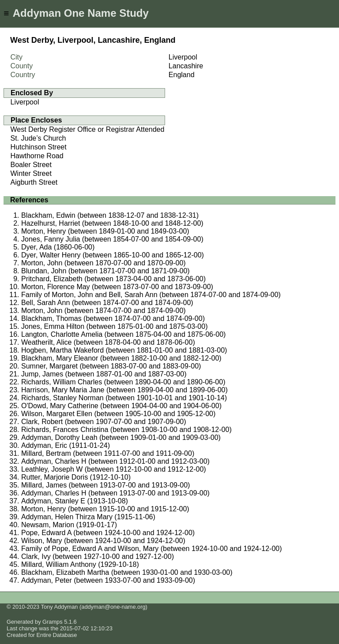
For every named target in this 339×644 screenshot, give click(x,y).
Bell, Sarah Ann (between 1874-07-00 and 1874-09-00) (107, 303)
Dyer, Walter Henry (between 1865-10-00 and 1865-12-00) (113, 255)
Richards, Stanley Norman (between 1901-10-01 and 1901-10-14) (124, 398)
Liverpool (25, 102)
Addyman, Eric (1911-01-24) (66, 445)
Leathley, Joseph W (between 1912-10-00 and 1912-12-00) (114, 469)
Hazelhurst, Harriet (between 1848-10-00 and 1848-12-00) (112, 223)
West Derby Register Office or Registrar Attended (88, 129)
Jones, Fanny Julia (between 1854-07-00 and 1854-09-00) (112, 239)
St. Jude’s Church (38, 138)
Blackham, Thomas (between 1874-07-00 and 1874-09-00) (113, 318)
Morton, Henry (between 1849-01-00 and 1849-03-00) (105, 231)
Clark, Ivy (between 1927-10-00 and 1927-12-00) (98, 557)
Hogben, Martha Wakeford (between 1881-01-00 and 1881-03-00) (124, 350)
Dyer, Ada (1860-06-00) (58, 247)
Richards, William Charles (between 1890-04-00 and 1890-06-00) (123, 382)
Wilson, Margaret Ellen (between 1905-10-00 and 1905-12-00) (118, 414)
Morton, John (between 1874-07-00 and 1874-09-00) (104, 311)
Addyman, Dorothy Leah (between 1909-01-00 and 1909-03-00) (121, 437)
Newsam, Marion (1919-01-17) (69, 525)
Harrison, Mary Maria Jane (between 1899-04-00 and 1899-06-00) (124, 390)
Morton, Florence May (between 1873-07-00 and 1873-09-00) (117, 287)
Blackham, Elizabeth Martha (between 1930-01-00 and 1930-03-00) (127, 572)
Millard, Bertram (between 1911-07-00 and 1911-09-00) (108, 453)
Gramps (53, 622)
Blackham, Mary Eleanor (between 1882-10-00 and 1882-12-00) (121, 358)
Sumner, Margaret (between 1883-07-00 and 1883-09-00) (111, 366)
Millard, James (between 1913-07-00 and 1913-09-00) (105, 485)
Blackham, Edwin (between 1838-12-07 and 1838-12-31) (110, 215)
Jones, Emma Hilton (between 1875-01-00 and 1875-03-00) (114, 326)
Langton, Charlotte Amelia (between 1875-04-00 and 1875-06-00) (123, 334)
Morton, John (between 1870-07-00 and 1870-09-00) (104, 263)
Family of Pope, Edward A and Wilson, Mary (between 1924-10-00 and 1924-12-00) (152, 549)
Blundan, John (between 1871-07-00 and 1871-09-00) (105, 271)
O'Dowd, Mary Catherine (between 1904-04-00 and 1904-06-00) (121, 406)
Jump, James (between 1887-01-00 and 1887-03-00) (104, 374)
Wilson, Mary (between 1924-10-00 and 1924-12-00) (103, 541)
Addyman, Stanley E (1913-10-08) (75, 501)
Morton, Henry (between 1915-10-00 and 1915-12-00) (105, 509)
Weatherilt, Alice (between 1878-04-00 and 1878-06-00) (108, 342)
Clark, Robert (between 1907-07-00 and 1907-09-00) (104, 422)
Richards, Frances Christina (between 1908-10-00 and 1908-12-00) (126, 430)
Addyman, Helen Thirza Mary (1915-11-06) (88, 517)
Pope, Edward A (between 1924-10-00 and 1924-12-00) (108, 533)
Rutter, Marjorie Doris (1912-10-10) (76, 477)
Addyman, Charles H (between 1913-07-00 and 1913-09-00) (115, 493)
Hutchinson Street (39, 147)
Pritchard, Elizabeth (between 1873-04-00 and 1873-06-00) (113, 279)
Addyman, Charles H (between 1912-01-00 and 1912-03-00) (115, 461)
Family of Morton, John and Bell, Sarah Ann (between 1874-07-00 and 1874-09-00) (151, 295)
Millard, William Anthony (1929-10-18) (80, 564)
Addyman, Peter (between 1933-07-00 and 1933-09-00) (108, 580)
